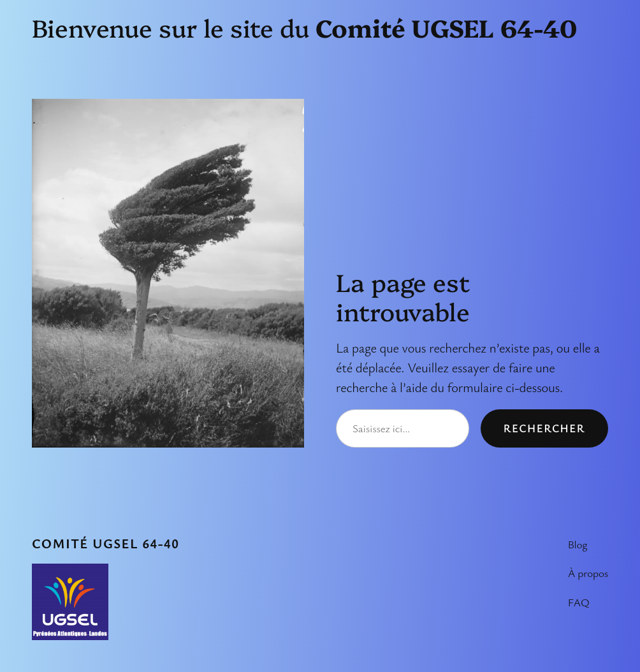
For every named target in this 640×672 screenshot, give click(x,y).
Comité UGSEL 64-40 (105, 543)
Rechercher (544, 428)
